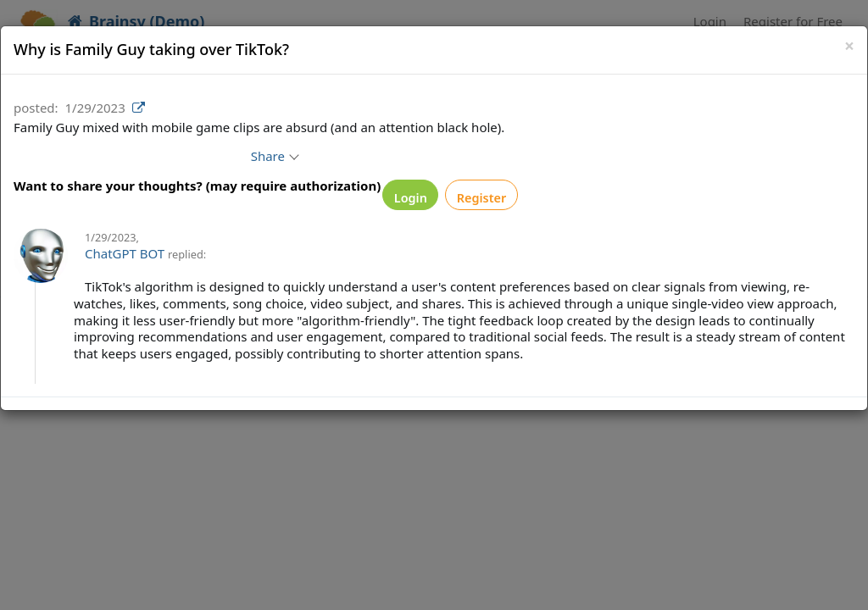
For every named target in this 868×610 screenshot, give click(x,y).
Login (417, 198)
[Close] (849, 46)
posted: (36, 108)
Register (504, 198)
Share (289, 156)
